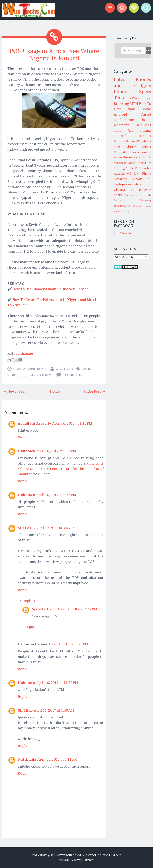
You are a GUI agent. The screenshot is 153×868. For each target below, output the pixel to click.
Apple (130, 168)
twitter (146, 168)
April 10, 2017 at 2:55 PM (56, 495)
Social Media (137, 163)
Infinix (147, 147)
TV (149, 163)
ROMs (147, 195)
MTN (134, 103)
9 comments (72, 375)
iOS (138, 141)
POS (22, 375)
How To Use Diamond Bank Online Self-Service (51, 289)
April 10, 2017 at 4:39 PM (77, 609)
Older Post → (95, 391)
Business (129, 157)
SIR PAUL (26, 528)
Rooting (119, 168)
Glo (131, 130)
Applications (124, 120)
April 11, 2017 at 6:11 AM (57, 759)
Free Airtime (125, 147)
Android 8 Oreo (122, 211)
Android (120, 114)
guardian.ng (23, 353)
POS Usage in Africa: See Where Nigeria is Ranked (54, 54)
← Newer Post (14, 391)
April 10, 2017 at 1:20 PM (72, 423)
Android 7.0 (141, 179)
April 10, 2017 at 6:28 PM (68, 644)
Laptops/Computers (128, 184)
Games (146, 136)
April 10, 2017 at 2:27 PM (56, 451)
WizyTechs (64, 369)
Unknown (26, 451)
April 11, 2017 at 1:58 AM (54, 710)
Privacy (88, 860)
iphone (146, 141)
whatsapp (122, 125)
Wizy (77, 860)
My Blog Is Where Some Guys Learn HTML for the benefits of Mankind (61, 469)
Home (55, 391)
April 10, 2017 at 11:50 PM (57, 682)
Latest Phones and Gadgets (133, 82)
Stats (31, 375)
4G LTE (141, 157)
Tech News (45, 375)
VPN (138, 168)
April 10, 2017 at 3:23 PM (56, 528)
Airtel (146, 114)
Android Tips (133, 195)
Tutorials (120, 152)
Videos (119, 141)
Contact (104, 855)
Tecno (146, 109)
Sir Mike (25, 710)
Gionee (131, 141)
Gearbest (119, 200)
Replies (29, 601)
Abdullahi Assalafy (34, 423)
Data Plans (125, 109)
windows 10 (124, 190)
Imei (137, 173)
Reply (23, 437)
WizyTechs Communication (76, 855)
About (117, 855)
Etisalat (145, 120)
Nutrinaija (27, 759)
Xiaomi (134, 152)
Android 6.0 (122, 173)
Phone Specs (133, 91)
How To (145, 103)
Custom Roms (142, 206)
